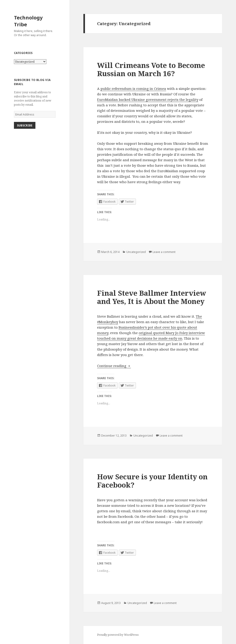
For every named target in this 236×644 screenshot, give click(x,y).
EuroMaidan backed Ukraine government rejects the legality (148, 99)
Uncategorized (136, 252)
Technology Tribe (28, 21)
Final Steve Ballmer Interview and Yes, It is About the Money (152, 297)
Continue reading (114, 366)
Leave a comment (164, 252)
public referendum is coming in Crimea (133, 89)
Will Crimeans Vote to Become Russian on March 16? (151, 69)
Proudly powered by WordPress (118, 635)
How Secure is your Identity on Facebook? (152, 481)
